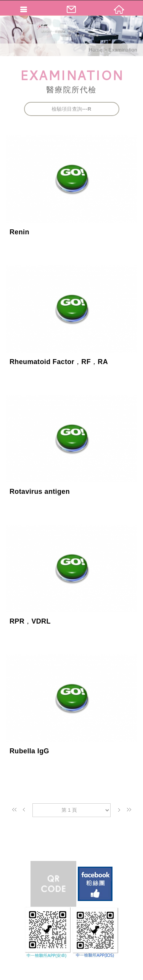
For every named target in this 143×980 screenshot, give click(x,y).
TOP (71, 973)
